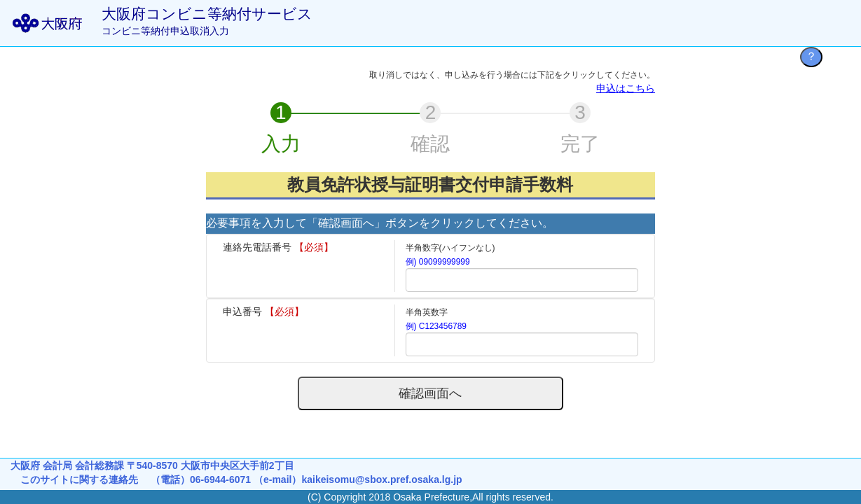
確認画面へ (430, 393)
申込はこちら (626, 88)
